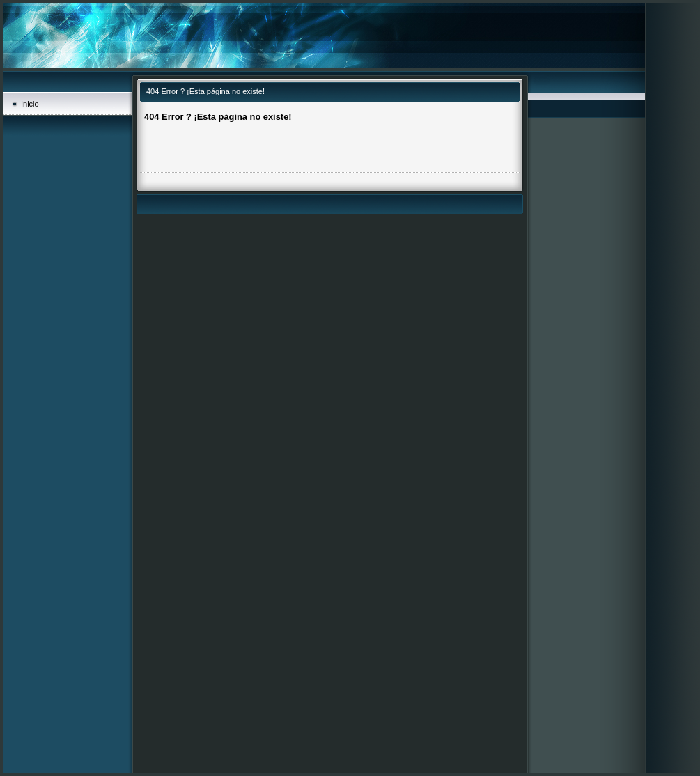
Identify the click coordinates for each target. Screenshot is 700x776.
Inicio (30, 104)
